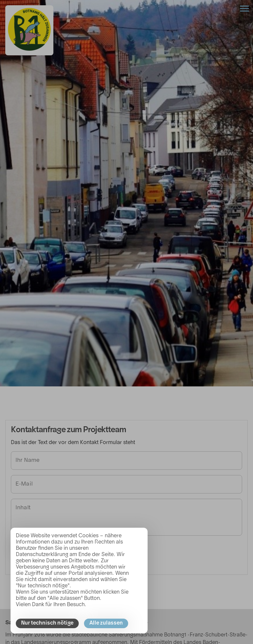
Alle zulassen (106, 623)
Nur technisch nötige (47, 623)
